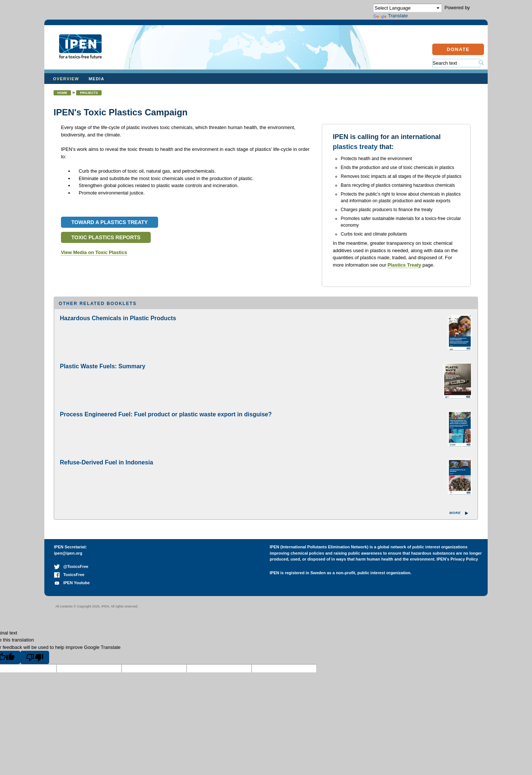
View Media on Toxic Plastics (94, 260)
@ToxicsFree (71, 574)
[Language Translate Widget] (407, 8)
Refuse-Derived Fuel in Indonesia (107, 470)
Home (62, 100)
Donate (458, 57)
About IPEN (402, 27)
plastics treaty (355, 154)
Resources (455, 27)
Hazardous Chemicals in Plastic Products (118, 326)
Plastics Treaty (404, 272)
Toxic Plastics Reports (106, 245)
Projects (239, 27)
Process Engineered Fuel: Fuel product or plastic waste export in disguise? (166, 422)
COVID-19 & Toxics (178, 27)
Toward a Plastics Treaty (110, 230)
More (455, 520)
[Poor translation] (35, 665)
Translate (391, 16)
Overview (66, 86)
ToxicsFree (69, 582)
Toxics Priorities (338, 27)
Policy (282, 27)
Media (97, 86)
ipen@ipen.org (68, 561)
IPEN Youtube (72, 590)
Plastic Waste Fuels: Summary (103, 374)
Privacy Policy (464, 566)
